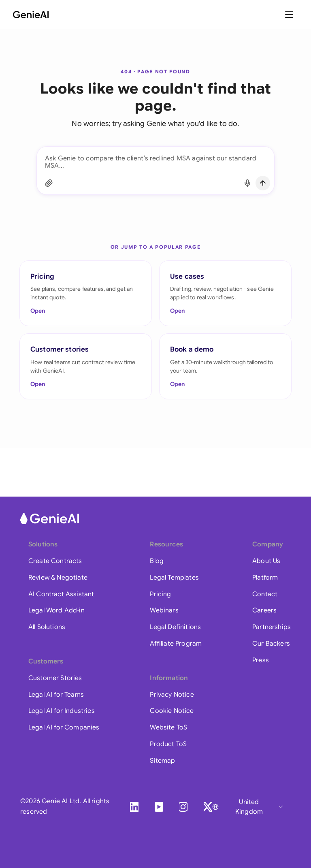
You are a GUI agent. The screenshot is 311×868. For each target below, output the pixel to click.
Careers (264, 610)
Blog (157, 561)
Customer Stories (55, 678)
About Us (266, 561)
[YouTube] (159, 807)
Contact (265, 594)
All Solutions (47, 627)
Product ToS (168, 744)
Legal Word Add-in (56, 610)
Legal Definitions (175, 627)
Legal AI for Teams (56, 695)
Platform (265, 578)
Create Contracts (55, 561)
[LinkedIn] (134, 807)
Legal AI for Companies (64, 727)
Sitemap (162, 761)
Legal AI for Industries (62, 711)
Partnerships (272, 627)
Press (261, 660)
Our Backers (271, 644)
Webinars (164, 610)
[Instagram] (183, 807)
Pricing (160, 594)
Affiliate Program (176, 644)
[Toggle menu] (290, 15)
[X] (208, 807)
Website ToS (168, 727)
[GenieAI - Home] (31, 15)
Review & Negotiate (58, 578)
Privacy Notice (172, 695)
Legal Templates (174, 578)
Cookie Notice (172, 711)
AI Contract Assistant (61, 594)
